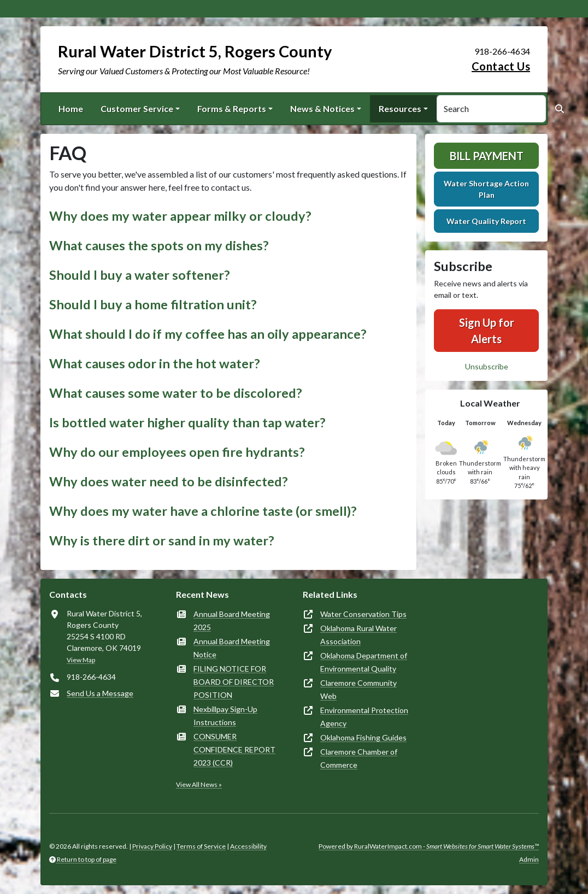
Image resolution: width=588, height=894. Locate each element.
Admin (529, 859)
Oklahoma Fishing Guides (363, 737)
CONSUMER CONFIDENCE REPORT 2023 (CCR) (234, 749)
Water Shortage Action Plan (486, 189)
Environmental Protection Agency (364, 717)
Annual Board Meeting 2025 (232, 620)
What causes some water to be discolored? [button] (176, 393)
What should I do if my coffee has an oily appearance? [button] (208, 334)
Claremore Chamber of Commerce (359, 758)
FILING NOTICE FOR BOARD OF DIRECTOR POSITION (234, 682)
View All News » (199, 784)
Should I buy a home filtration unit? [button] (153, 304)
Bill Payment (487, 156)
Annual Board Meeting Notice (232, 648)
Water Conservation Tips (363, 614)
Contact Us (501, 66)
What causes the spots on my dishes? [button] (159, 245)
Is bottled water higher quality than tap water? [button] (187, 422)
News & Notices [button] (322, 108)
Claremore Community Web (358, 689)
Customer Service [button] (137, 108)
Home (71, 108)
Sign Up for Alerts (487, 331)
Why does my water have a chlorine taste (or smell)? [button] (203, 511)
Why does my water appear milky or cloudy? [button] (180, 216)
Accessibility (248, 846)
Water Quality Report (486, 221)
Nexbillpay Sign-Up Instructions (225, 716)
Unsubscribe (487, 366)
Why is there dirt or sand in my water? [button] (162, 540)
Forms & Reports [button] (232, 108)
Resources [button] (400, 108)
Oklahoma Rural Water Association (358, 635)
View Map (81, 660)
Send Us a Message (100, 693)
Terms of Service (201, 846)
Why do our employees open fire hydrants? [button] (177, 452)
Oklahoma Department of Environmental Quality (364, 662)
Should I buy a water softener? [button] (140, 275)
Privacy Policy (152, 846)
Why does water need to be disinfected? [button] (169, 481)
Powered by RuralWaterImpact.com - (429, 846)
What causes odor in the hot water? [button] (155, 363)
